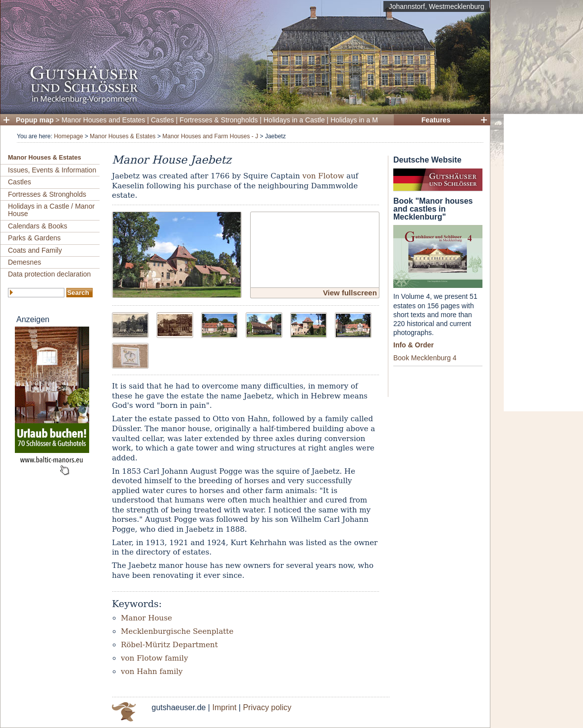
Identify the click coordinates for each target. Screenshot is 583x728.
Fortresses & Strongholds (219, 120)
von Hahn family (152, 672)
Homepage (69, 136)
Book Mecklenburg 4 (425, 358)
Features (436, 120)
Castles (163, 120)
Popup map (35, 120)
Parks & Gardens (34, 238)
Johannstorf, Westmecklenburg (437, 6)
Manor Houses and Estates (103, 120)
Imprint (224, 707)
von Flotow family (155, 658)
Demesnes (25, 262)
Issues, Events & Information (52, 170)
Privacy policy (267, 707)
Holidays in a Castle (294, 120)
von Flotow (323, 176)
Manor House (146, 618)
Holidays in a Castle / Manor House (51, 210)
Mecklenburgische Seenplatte (177, 631)
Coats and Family (35, 250)
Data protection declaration (49, 274)
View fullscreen (350, 293)
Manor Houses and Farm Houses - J (210, 136)
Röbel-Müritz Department (169, 645)
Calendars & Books (38, 226)
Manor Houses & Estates (123, 136)
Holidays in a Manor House (372, 120)
